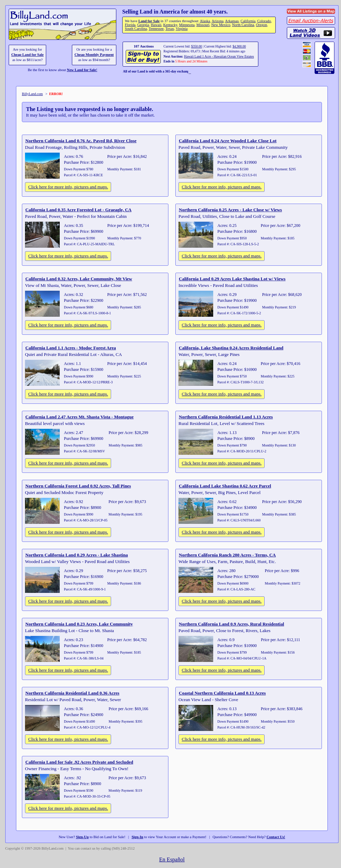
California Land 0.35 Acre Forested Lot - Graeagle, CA (78, 210)
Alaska (205, 21)
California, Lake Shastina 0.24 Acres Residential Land (231, 348)
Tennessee (156, 29)
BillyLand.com (32, 94)
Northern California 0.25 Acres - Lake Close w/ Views (230, 210)
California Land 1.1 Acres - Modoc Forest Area (71, 348)
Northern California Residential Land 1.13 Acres (226, 417)
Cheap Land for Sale (27, 55)
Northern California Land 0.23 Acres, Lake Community (79, 624)
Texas (169, 29)
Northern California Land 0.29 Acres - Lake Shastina (77, 555)
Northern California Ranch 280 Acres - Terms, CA (227, 555)
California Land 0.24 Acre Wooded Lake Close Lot (228, 141)
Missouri (203, 25)
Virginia (182, 29)
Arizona (217, 21)
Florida (130, 25)
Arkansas (232, 21)
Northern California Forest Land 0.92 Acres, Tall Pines (78, 486)
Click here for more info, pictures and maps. (68, 187)
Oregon (261, 25)
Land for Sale (149, 21)
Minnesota (187, 25)
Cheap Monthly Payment (94, 55)
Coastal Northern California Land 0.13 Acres (222, 693)
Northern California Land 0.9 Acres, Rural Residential (231, 624)
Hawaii (156, 25)
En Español (172, 860)
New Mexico (221, 25)
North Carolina (243, 25)
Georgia (143, 25)
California (248, 21)
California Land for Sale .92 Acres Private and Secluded (79, 762)
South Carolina (136, 29)
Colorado (264, 21)
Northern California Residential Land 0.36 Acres (72, 693)
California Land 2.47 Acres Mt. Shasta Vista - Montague (80, 417)
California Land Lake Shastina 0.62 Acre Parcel (225, 486)
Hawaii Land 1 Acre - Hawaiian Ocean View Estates (219, 56)
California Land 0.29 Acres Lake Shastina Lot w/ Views (232, 279)
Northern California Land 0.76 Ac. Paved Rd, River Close (81, 141)
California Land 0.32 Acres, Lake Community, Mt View (79, 279)
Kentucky (170, 25)
